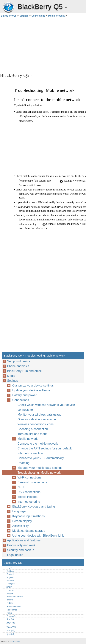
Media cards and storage (29, 531)
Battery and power (24, 395)
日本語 (10, 603)
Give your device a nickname (37, 419)
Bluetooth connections (32, 482)
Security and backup (21, 550)
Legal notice (15, 555)
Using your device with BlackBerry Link (38, 536)
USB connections (29, 492)
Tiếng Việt (11, 627)
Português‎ (11, 616)
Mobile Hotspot (28, 497)
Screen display (22, 521)
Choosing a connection (33, 429)
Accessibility (20, 526)
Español (10, 581)
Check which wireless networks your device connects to (46, 407)
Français (11, 584)
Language (19, 511)
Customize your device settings (33, 385)
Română (10, 619)
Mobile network (56, 16)
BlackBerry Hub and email (24, 371)
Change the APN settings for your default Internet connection (45, 451)
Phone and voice (18, 366)
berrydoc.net (15, 641)
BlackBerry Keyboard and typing (34, 507)
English (10, 577)
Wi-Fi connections (29, 477)
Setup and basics (19, 361)
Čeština (10, 571)
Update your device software (31, 390)
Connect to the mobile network (38, 444)
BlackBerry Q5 (8, 7)
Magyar (10, 593)
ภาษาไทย (11, 623)
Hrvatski (10, 590)
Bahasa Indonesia (15, 597)
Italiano (10, 600)
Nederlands (12, 610)
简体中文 (11, 631)
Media (11, 376)
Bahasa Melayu (14, 607)
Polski (9, 613)
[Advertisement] (43, 45)
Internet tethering (29, 502)
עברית (9, 587)
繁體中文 (11, 634)
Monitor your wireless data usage (39, 415)
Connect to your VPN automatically (41, 458)
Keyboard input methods (28, 516)
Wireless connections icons (36, 424)
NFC (21, 487)
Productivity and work (21, 545)
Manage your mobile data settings (40, 468)
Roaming (24, 463)
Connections (38, 16)
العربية (9, 568)
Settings (24, 16)
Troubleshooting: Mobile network (39, 473)
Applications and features (24, 540)
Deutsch (10, 574)
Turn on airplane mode (32, 434)
